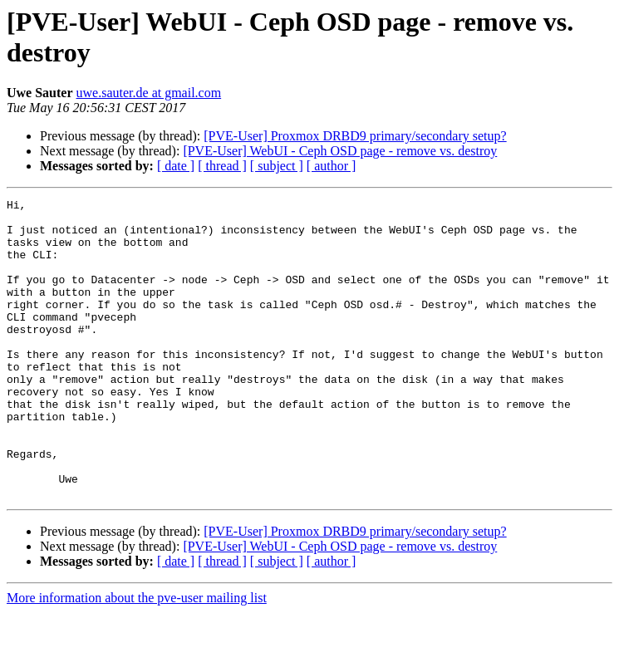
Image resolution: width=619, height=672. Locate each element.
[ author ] (332, 166)
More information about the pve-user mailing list (137, 657)
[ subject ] (277, 166)
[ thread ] (222, 166)
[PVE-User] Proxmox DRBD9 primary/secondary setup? (355, 136)
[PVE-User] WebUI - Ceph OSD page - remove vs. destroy (340, 151)
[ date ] (176, 166)
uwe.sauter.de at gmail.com (149, 93)
